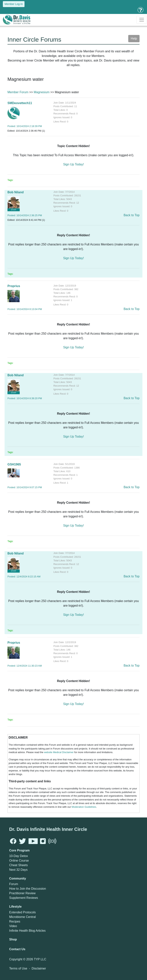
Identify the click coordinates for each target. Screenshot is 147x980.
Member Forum (18, 92)
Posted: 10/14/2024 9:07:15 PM (25, 487)
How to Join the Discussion (28, 889)
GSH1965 (14, 464)
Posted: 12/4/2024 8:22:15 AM (24, 577)
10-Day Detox (19, 856)
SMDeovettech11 (20, 103)
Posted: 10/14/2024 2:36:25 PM (25, 215)
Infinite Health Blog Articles (27, 931)
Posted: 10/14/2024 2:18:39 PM (25, 126)
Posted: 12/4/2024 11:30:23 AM (25, 666)
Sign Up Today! (73, 164)
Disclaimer (39, 968)
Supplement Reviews (24, 898)
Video (13, 926)
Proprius (14, 286)
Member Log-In (14, 4)
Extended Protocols (22, 912)
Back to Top (132, 215)
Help (134, 38)
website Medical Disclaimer (59, 752)
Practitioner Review (22, 893)
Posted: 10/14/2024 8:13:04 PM (25, 309)
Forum (14, 884)
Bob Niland (16, 192)
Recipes (15, 921)
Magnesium (42, 92)
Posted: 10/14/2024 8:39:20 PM (25, 398)
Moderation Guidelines (84, 807)
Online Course (19, 861)
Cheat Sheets (18, 865)
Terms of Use (18, 968)
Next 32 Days (18, 870)
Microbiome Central (22, 917)
